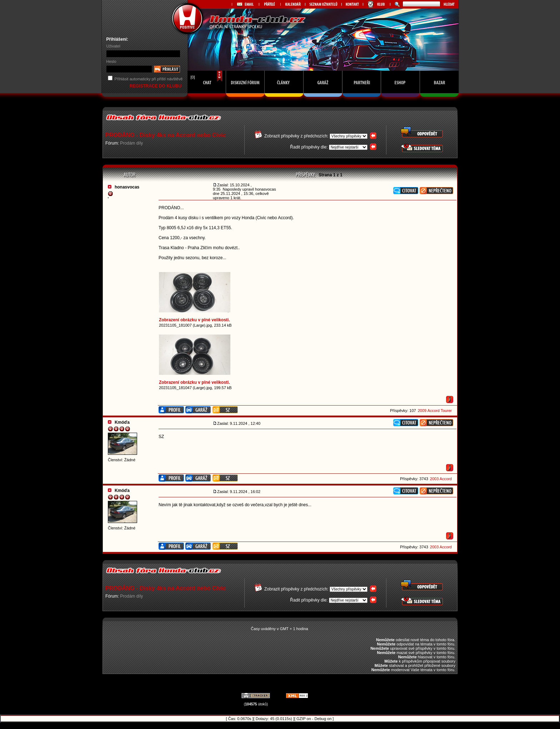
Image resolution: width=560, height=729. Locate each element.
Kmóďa (122, 422)
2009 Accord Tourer (435, 411)
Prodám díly (131, 143)
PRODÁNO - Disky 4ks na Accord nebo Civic (166, 135)
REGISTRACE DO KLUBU (156, 86)
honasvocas (127, 187)
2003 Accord (441, 479)
